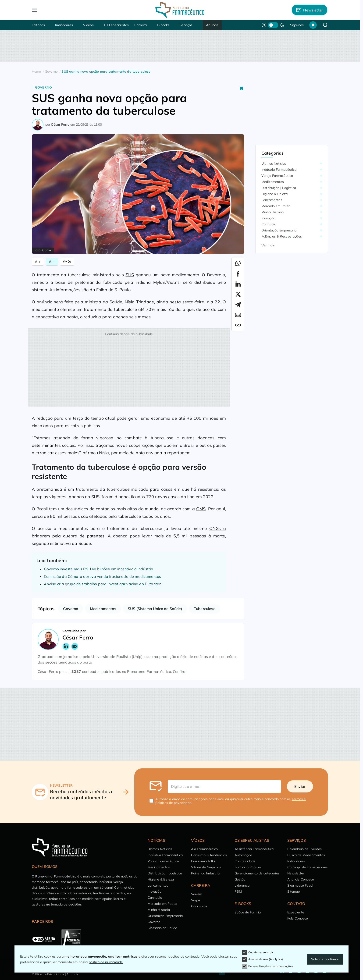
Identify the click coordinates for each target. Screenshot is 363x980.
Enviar (300, 786)
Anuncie (212, 25)
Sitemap (294, 891)
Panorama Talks (203, 861)
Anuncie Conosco (301, 879)
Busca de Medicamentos (306, 855)
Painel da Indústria (205, 873)
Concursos (199, 906)
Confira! (180, 671)
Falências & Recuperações (282, 236)
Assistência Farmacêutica (254, 849)
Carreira (141, 25)
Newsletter (296, 873)
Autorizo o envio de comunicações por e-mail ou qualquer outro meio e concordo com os (231, 801)
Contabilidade (245, 861)
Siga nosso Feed (300, 885)
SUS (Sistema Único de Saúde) (155, 609)
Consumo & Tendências (209, 855)
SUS (130, 275)
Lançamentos (272, 200)
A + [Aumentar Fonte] (38, 262)
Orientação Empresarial (279, 230)
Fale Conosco (298, 918)
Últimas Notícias (274, 163)
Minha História (272, 212)
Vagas (196, 900)
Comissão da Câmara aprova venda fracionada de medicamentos (102, 576)
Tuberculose (205, 609)
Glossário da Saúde (162, 928)
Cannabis (269, 224)
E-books (163, 25)
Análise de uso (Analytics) (262, 959)
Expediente (296, 912)
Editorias (38, 25)
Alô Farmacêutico (205, 849)
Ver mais (268, 245)
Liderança (242, 885)
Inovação (268, 218)
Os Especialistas (116, 25)
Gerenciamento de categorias (257, 873)
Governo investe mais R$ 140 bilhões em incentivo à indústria (99, 569)
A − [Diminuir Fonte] (52, 262)
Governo (43, 87)
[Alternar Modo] (67, 262)
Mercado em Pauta (276, 206)
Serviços (186, 25)
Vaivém (197, 894)
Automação (243, 855)
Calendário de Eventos (304, 849)
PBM (238, 891)
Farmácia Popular (248, 867)
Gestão (240, 879)
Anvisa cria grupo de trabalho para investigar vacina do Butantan (103, 584)
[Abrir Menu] (61, 10)
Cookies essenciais (258, 952)
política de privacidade (106, 962)
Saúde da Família (248, 912)
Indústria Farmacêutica (279, 170)
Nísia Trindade (139, 302)
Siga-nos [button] (297, 25)
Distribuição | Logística (279, 188)
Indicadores (64, 25)
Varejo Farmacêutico (277, 176)
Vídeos (88, 25)
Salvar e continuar (325, 959)
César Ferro (60, 124)
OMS (201, 509)
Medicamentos (103, 609)
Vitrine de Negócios (206, 867)
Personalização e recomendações (267, 966)
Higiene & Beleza (275, 194)
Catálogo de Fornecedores (308, 867)
